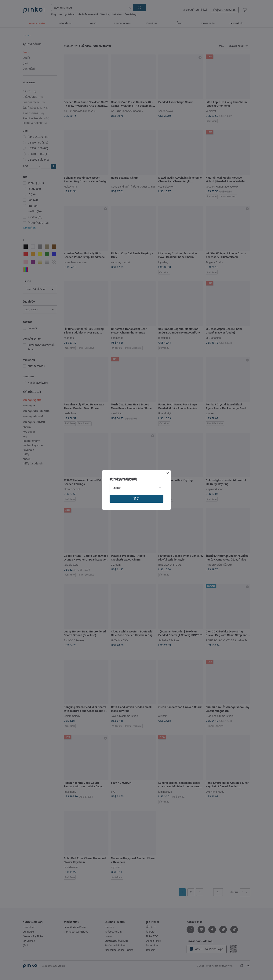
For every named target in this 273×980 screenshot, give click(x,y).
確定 (136, 499)
